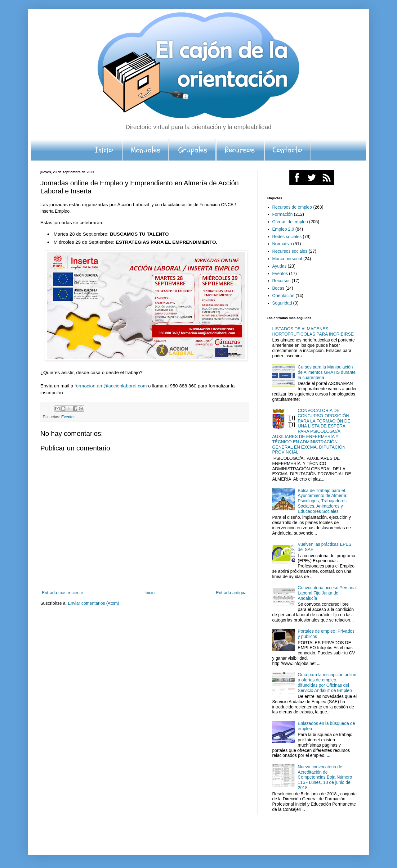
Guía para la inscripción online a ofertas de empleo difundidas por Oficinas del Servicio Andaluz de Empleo (327, 682)
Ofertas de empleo (290, 222)
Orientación (283, 296)
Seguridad (282, 303)
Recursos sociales (290, 251)
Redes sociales (287, 237)
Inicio (104, 150)
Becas (278, 288)
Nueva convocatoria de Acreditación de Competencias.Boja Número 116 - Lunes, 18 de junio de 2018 (325, 777)
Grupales (193, 150)
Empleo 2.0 (283, 229)
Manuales (146, 150)
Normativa (282, 244)
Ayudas (279, 266)
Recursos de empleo (292, 207)
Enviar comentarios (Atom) (94, 603)
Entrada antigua (231, 593)
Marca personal (287, 259)
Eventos (69, 417)
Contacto (287, 150)
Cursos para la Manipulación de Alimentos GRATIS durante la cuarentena (327, 372)
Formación (283, 214)
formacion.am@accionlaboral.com (111, 386)
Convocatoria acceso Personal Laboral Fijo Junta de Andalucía (327, 593)
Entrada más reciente (62, 593)
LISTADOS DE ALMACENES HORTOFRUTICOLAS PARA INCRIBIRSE (313, 331)
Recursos (240, 150)
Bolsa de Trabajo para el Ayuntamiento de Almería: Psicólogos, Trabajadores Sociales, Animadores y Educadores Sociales (323, 501)
